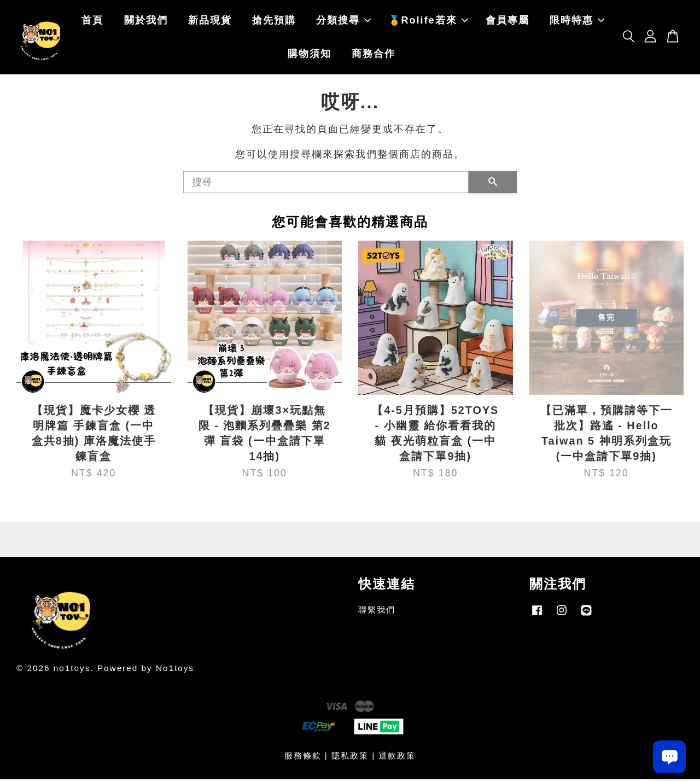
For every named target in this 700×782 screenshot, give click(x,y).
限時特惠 (577, 22)
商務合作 (374, 55)
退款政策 (397, 758)
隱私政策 (350, 758)
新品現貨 (210, 22)
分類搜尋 (343, 22)
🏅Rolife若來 (428, 22)
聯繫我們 (377, 613)
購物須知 (310, 55)
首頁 (92, 22)
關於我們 (146, 22)
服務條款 (303, 758)
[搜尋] (326, 185)
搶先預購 (274, 22)
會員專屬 (507, 22)
